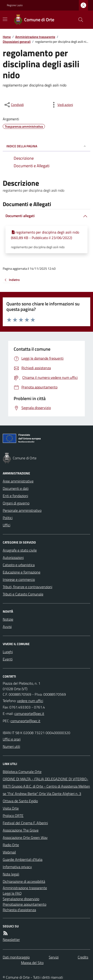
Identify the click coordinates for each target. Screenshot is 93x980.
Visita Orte (11, 808)
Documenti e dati (16, 488)
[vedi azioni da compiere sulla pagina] (62, 105)
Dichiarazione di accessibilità (24, 881)
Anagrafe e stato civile (20, 550)
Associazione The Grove (21, 830)
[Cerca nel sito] (79, 20)
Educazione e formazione (22, 572)
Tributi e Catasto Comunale (23, 594)
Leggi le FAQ (12, 893)
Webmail (9, 852)
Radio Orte (11, 845)
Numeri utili (11, 746)
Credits (83, 957)
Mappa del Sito (32, 963)
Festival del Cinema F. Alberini (25, 823)
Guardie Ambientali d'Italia (23, 859)
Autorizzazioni (13, 557)
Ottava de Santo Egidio (20, 801)
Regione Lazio (15, 5)
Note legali (11, 874)
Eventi (8, 659)
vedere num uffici (30, 701)
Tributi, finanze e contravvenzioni (27, 587)
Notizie (8, 619)
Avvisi (7, 627)
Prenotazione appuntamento (25, 904)
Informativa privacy (17, 867)
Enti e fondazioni (15, 496)
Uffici (6, 525)
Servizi (54, 957)
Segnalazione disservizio (21, 899)
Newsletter (11, 940)
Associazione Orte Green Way (25, 837)
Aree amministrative (18, 481)
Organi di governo (16, 503)
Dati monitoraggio (16, 957)
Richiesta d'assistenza (19, 910)
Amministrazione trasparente (35, 37)
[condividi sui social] (14, 105)
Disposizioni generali (17, 42)
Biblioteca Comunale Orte (22, 772)
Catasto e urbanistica (19, 565)
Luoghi (8, 652)
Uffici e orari (12, 739)
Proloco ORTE (13, 816)
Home (7, 37)
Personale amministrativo (22, 510)
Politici (8, 518)
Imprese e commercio (19, 579)
